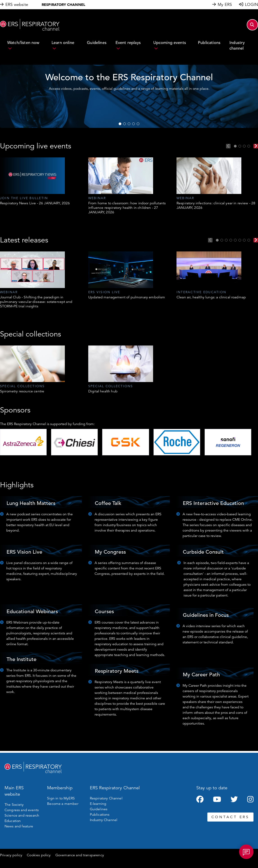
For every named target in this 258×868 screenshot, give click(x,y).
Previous (228, 146)
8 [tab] (249, 240)
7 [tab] (244, 240)
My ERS (225, 5)
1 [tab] (120, 124)
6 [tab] (240, 240)
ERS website (17, 5)
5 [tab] (138, 124)
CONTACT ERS (230, 817)
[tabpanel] (129, 96)
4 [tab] (134, 124)
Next (256, 146)
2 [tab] (124, 124)
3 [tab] (129, 124)
